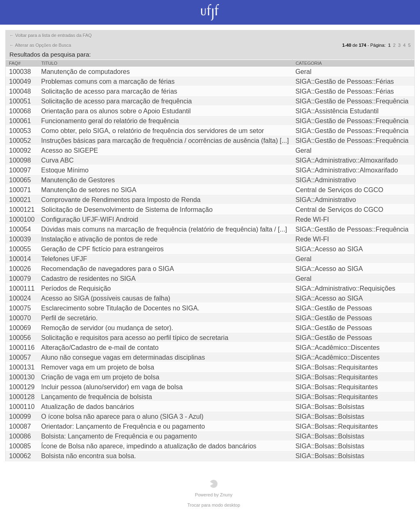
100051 (20, 101)
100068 (20, 111)
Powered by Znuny (214, 488)
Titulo (49, 63)
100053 (20, 131)
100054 (20, 229)
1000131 (22, 367)
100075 (20, 308)
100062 (20, 456)
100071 (20, 190)
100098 (20, 160)
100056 (20, 338)
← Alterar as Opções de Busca (40, 45)
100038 (20, 72)
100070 (20, 318)
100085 (20, 446)
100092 (20, 150)
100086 (20, 436)
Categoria (309, 63)
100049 (20, 82)
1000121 (22, 210)
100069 (20, 328)
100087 (20, 426)
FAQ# (15, 63)
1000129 (22, 387)
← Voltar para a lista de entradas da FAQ (51, 35)
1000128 (22, 397)
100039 (20, 239)
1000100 (22, 219)
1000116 (22, 348)
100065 (20, 180)
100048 (20, 91)
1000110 (22, 407)
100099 (20, 417)
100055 (20, 249)
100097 (20, 170)
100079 (20, 279)
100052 (20, 141)
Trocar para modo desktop (214, 505)
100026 (20, 269)
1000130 (22, 377)
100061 (20, 121)
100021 (20, 200)
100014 (20, 259)
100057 (20, 357)
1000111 (22, 288)
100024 (20, 298)
